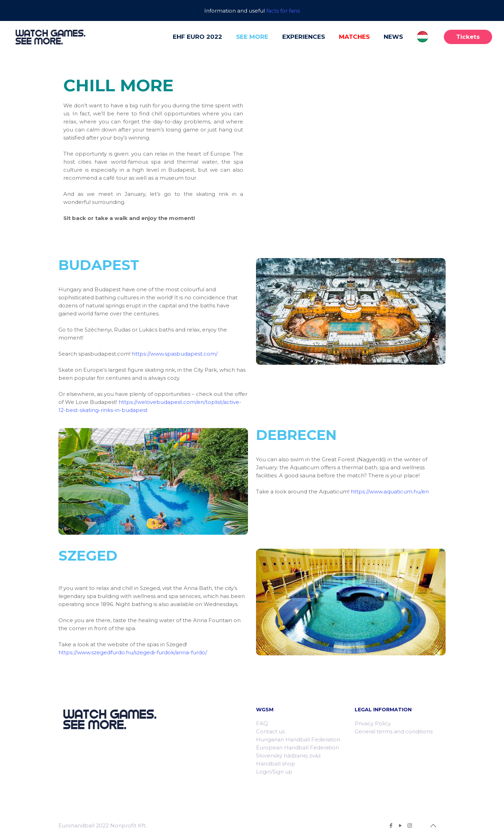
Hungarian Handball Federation (298, 739)
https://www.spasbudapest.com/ (175, 354)
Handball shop (276, 764)
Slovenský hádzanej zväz (288, 756)
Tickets (468, 37)
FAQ (262, 723)
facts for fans (283, 11)
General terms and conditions (394, 731)
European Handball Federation (297, 748)
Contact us (270, 731)
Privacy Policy (373, 723)
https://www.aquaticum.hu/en (390, 492)
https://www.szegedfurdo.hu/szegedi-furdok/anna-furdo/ (133, 652)
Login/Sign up (274, 772)
